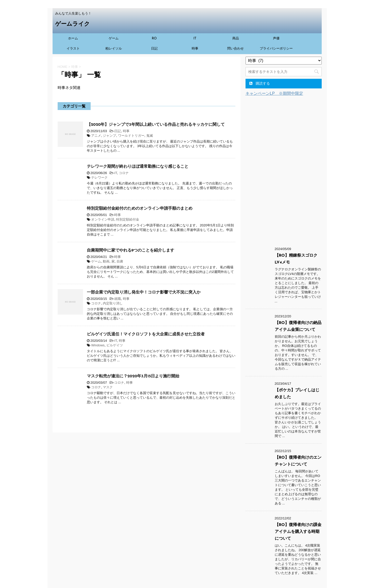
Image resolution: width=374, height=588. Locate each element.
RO (154, 38)
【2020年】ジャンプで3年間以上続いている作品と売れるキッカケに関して (156, 125)
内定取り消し (113, 303)
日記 (154, 49)
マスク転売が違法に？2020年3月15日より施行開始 (133, 376)
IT (195, 38)
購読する (260, 83)
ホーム (73, 38)
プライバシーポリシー (276, 49)
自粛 (120, 261)
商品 (236, 38)
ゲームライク (72, 24)
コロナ (124, 173)
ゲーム (114, 38)
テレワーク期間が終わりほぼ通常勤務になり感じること (138, 167)
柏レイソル (114, 49)
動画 (106, 261)
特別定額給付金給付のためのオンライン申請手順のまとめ (140, 209)
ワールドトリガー (131, 136)
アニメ (96, 136)
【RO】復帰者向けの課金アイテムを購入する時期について (298, 532)
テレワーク (99, 177)
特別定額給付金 (128, 219)
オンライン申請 (103, 219)
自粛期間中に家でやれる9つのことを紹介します (131, 251)
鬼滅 (150, 136)
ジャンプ (109, 136)
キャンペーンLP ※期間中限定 (274, 93)
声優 (276, 38)
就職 (118, 299)
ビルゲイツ (115, 345)
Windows (98, 345)
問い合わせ (235, 49)
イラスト (73, 49)
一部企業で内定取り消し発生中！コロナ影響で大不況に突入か (144, 292)
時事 (195, 49)
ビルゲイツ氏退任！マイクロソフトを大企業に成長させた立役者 (146, 334)
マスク (108, 387)
